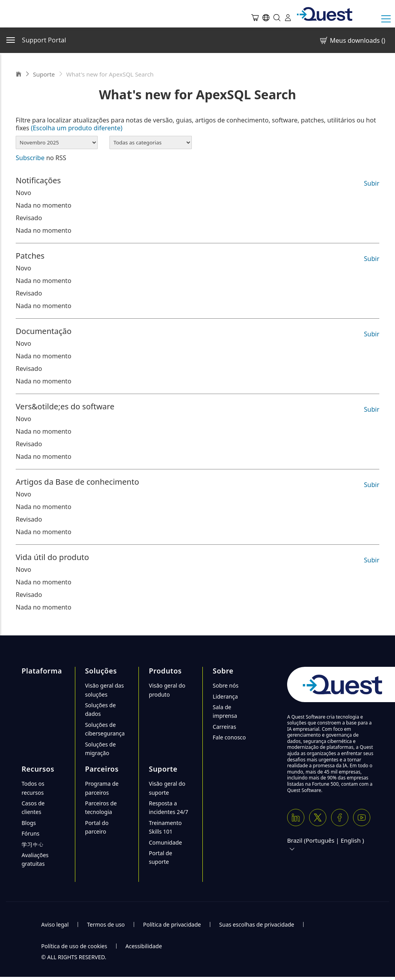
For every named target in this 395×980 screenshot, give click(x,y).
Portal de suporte (160, 857)
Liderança (225, 696)
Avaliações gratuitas (35, 859)
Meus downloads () (352, 40)
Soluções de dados (100, 709)
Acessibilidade (144, 946)
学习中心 (33, 844)
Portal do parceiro (97, 827)
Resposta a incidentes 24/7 (168, 808)
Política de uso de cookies (74, 946)
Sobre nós (226, 685)
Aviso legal (55, 924)
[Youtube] (362, 818)
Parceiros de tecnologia (101, 808)
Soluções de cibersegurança (105, 729)
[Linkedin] (296, 818)
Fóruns (31, 833)
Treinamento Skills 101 (165, 827)
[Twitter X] (318, 818)
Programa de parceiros (102, 788)
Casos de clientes (33, 808)
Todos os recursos (33, 788)
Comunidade (165, 842)
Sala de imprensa (225, 711)
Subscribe (30, 158)
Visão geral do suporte (167, 788)
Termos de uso (106, 924)
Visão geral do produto (167, 690)
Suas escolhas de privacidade (257, 924)
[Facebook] (340, 818)
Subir (372, 183)
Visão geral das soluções (105, 690)
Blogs (29, 823)
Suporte (44, 74)
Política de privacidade (172, 924)
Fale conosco (229, 737)
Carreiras (224, 727)
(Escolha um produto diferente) (77, 128)
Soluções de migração (100, 749)
